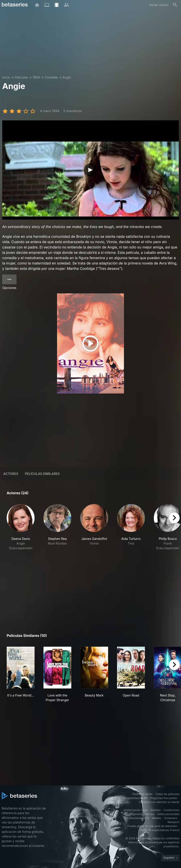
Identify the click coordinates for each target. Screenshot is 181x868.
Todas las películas (167, 794)
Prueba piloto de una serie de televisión (152, 826)
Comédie (51, 77)
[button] (21, 527)
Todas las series (142, 794)
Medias (157, 818)
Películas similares (42, 474)
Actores (11, 474)
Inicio (6, 77)
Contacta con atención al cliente (159, 802)
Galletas (156, 810)
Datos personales (168, 814)
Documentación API (135, 798)
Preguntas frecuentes (163, 798)
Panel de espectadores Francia (160, 830)
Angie (67, 77)
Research (174, 822)
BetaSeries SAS (139, 818)
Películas (21, 77)
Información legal (136, 810)
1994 (36, 77)
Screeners (171, 818)
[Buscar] (175, 5)
